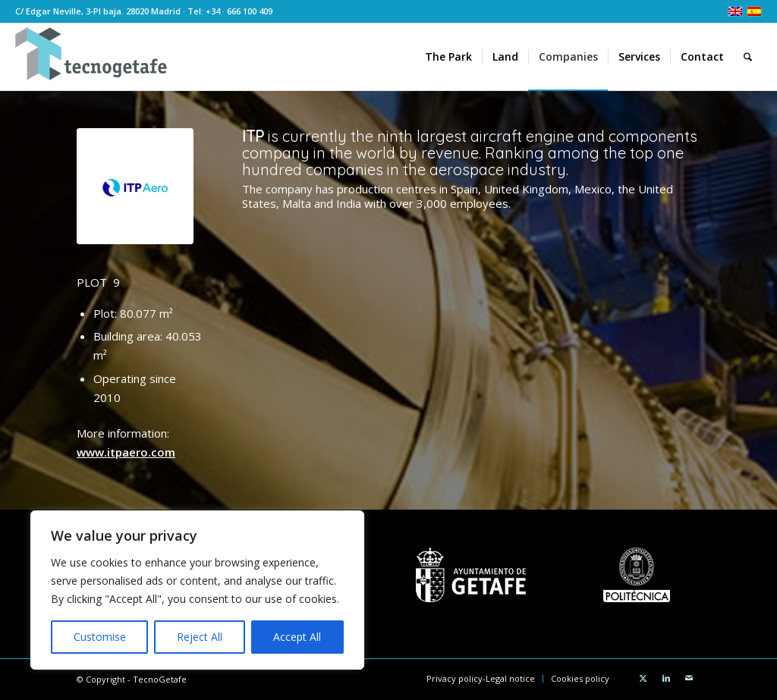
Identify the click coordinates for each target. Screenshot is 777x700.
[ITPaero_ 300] (135, 186)
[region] (197, 590)
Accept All (297, 637)
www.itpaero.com (126, 452)
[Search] (748, 57)
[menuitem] (448, 57)
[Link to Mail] (689, 678)
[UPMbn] (637, 575)
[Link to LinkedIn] (666, 678)
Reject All (200, 637)
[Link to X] (643, 678)
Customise (100, 637)
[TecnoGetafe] (91, 57)
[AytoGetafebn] (471, 575)
